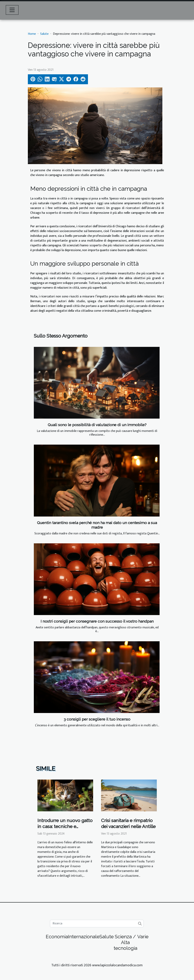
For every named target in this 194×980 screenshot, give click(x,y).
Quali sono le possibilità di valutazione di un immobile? (97, 425)
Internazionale (84, 937)
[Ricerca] (97, 924)
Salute (44, 34)
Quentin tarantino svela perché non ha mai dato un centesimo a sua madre (97, 525)
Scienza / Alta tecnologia (125, 942)
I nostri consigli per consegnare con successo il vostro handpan (97, 621)
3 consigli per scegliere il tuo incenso (97, 719)
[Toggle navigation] (12, 10)
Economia (57, 937)
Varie (143, 937)
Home (32, 34)
